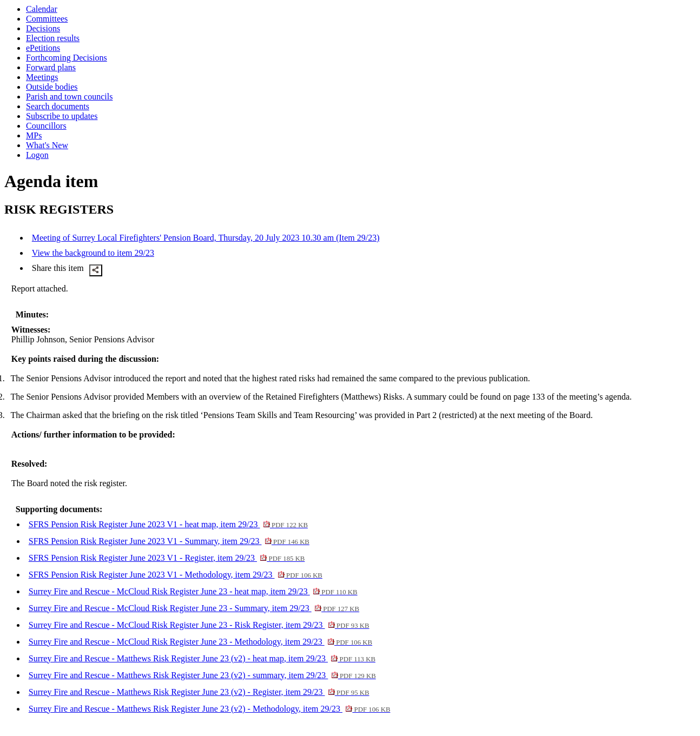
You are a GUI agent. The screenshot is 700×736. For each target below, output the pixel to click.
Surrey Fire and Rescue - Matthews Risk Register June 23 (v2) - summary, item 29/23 (202, 675)
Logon (37, 155)
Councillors (46, 126)
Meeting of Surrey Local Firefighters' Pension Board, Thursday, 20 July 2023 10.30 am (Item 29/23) (206, 238)
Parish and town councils (69, 97)
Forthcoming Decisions (67, 58)
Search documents (58, 106)
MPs (34, 135)
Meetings (42, 77)
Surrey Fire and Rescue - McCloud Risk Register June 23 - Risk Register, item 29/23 (199, 625)
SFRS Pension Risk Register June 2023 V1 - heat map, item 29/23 (168, 524)
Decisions (43, 28)
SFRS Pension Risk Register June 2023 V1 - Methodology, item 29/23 (176, 575)
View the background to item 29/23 (93, 253)
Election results (53, 38)
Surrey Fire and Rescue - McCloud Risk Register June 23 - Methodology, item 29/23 (200, 642)
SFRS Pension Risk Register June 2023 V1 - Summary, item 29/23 (169, 541)
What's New (47, 145)
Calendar (42, 9)
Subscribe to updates (62, 116)
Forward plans (51, 67)
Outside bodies (52, 87)
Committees (47, 19)
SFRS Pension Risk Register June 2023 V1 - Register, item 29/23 (167, 558)
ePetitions (43, 48)
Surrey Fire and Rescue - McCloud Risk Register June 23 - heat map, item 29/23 (193, 591)
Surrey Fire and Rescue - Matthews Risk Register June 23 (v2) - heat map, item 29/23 (202, 658)
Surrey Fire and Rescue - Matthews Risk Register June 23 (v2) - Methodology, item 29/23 (210, 709)
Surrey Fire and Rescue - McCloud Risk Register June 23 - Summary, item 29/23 (194, 608)
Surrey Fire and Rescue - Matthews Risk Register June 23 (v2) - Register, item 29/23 (199, 692)
